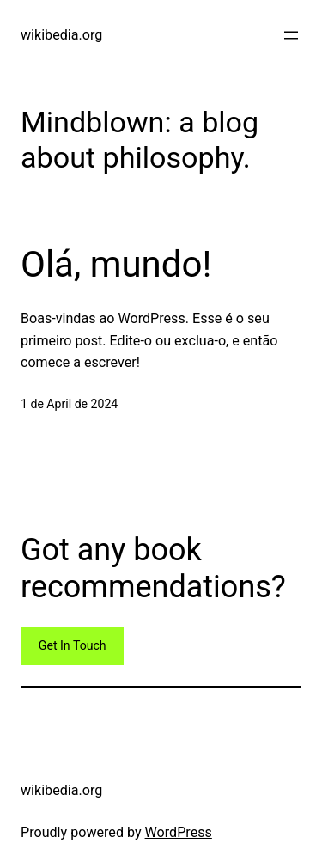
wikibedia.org (61, 35)
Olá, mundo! (116, 264)
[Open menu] (291, 35)
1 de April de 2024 (69, 404)
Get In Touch (73, 645)
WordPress (179, 832)
